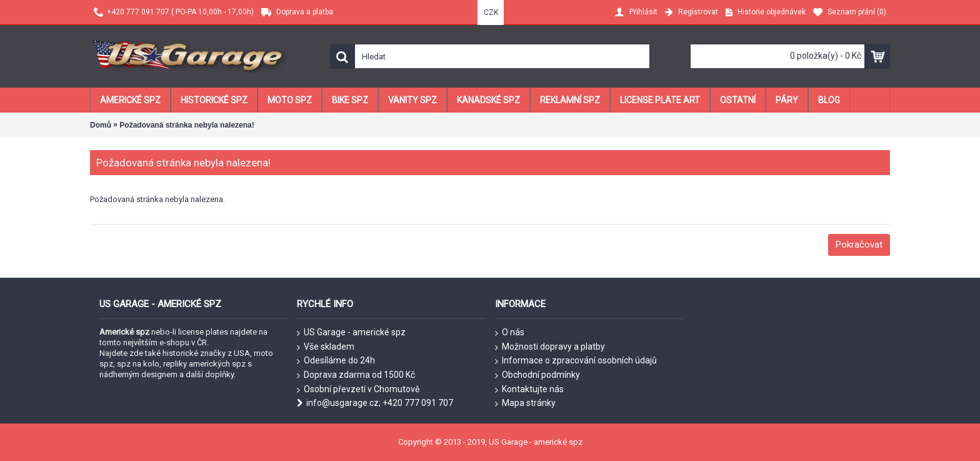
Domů (101, 125)
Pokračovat (859, 245)
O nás (510, 333)
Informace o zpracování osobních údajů (576, 361)
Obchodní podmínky (537, 375)
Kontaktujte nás (529, 390)
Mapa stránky (525, 403)
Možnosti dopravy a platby (550, 347)
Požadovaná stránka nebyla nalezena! (187, 125)
